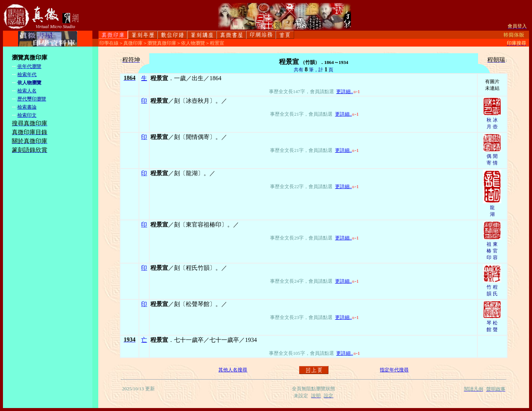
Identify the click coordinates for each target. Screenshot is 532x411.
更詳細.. (345, 91)
